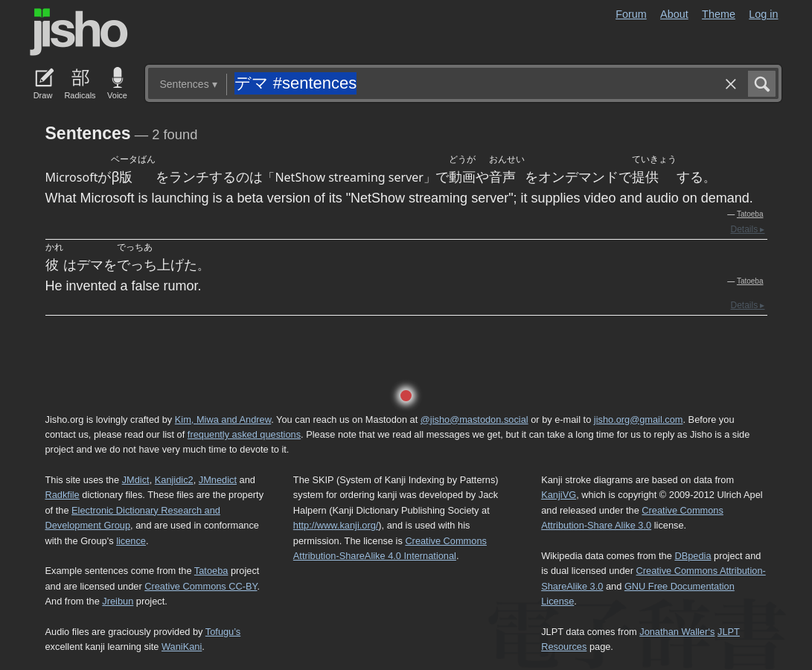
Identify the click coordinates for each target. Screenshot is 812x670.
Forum (631, 14)
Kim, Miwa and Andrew (223, 419)
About (674, 14)
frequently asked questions (244, 434)
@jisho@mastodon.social (474, 419)
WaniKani (182, 647)
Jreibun (118, 601)
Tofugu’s (223, 632)
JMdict (136, 480)
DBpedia (693, 556)
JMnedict (218, 480)
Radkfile (63, 495)
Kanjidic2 (174, 480)
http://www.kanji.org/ (336, 525)
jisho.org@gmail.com (639, 419)
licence (131, 541)
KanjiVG (559, 495)
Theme (719, 14)
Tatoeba (750, 214)
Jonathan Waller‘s (677, 632)
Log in (763, 14)
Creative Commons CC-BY (201, 586)
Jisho (79, 32)
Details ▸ (747, 229)
